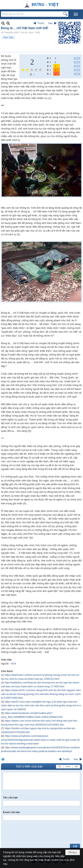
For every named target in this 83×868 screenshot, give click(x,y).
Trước (41, 23)
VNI (76, 767)
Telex (68, 767)
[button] (76, 14)
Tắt (60, 767)
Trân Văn (8, 37)
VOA (13, 664)
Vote (77, 58)
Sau (50, 23)
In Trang (3, 759)
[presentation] (33, 832)
